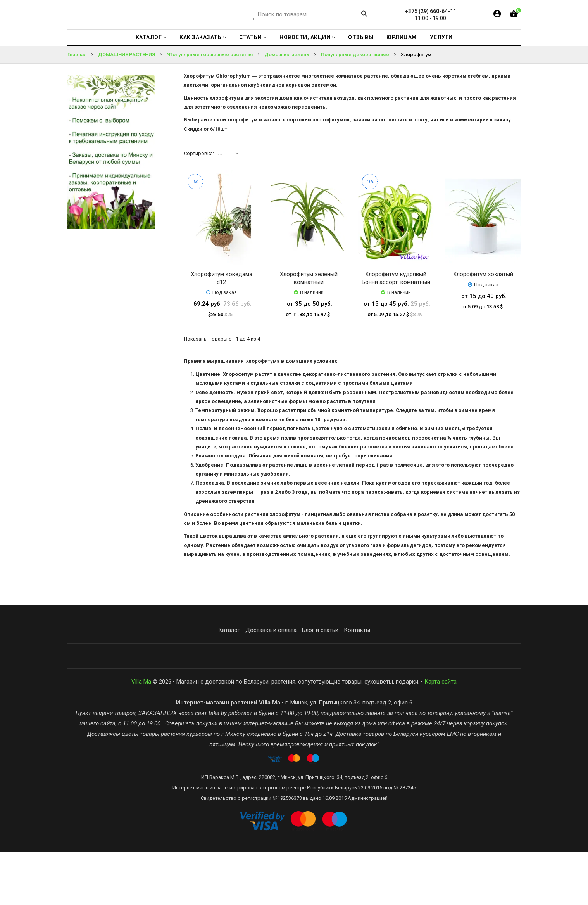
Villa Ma (141, 735)
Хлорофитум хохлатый (483, 327)
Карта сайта (441, 735)
